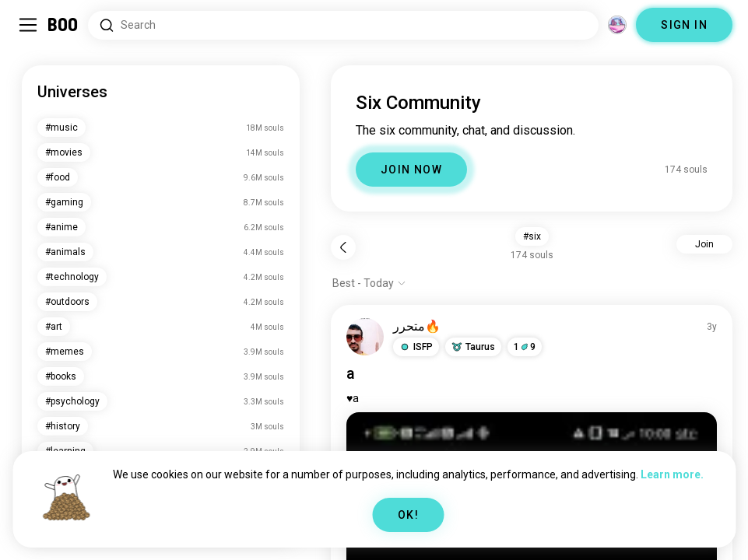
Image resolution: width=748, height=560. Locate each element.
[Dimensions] (617, 25)
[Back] (343, 247)
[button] (416, 347)
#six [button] (532, 236)
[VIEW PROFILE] (365, 337)
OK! (408, 515)
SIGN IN (684, 25)
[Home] (63, 25)
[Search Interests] (343, 25)
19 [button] (525, 347)
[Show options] (369, 283)
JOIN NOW (411, 170)
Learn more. (672, 474)
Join (704, 244)
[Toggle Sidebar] (28, 25)
